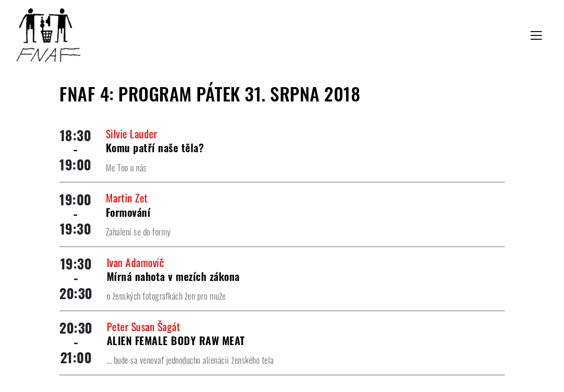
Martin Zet (127, 198)
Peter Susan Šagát (144, 326)
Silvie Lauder (132, 134)
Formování (128, 212)
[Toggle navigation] (536, 35)
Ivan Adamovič (135, 262)
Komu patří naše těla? (155, 147)
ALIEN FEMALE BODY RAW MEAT (176, 340)
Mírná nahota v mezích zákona (173, 276)
